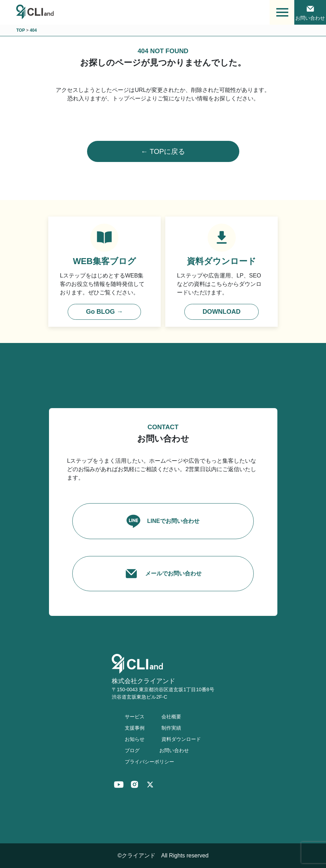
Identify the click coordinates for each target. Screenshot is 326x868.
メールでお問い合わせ (163, 574)
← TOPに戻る (163, 151)
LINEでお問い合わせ (163, 521)
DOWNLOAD (222, 312)
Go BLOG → (104, 312)
